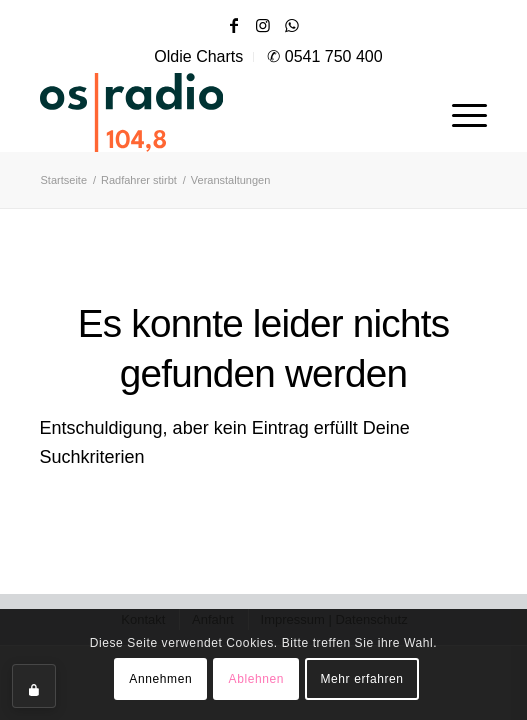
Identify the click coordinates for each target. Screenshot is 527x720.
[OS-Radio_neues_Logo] (190, 112)
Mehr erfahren (361, 679)
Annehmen (160, 679)
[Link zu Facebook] (234, 25)
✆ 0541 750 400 (324, 56)
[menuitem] (199, 57)
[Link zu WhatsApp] (292, 25)
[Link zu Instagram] (263, 25)
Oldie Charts (198, 56)
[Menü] (459, 112)
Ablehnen (257, 679)
